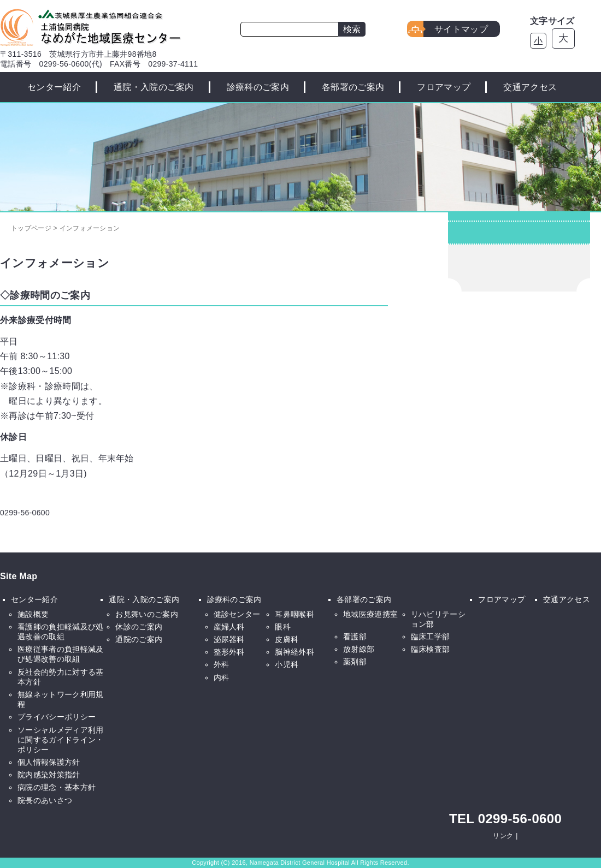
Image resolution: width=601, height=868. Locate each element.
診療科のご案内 (258, 87)
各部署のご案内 (353, 87)
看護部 (355, 637)
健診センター (237, 614)
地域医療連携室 (370, 614)
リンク (503, 836)
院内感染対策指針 (49, 775)
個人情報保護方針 (49, 762)
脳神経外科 (294, 652)
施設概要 (33, 614)
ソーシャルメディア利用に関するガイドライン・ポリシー (61, 740)
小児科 (287, 664)
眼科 (283, 627)
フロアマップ (444, 87)
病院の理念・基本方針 (57, 787)
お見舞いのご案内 (147, 614)
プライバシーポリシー (57, 717)
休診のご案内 (139, 627)
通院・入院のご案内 (154, 87)
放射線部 (359, 649)
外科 (222, 664)
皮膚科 (287, 639)
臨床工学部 (431, 637)
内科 (222, 677)
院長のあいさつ (45, 800)
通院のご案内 (139, 639)
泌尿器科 (229, 639)
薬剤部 (355, 662)
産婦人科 (229, 627)
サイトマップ (461, 29)
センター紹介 (54, 87)
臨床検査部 (431, 649)
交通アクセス (530, 87)
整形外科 (229, 652)
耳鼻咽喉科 (294, 614)
